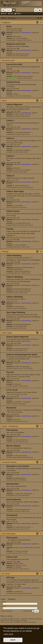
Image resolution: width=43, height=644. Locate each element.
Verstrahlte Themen (9, 462)
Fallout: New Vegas (15, 191)
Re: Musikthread (18, 592)
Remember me (28, 611)
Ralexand (11, 529)
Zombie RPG (28, 548)
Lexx (10, 207)
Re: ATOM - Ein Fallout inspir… (22, 366)
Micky (10, 308)
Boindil (10, 293)
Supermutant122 (13, 187)
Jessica (10, 569)
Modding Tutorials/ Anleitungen (23, 268)
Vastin (10, 553)
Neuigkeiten (6, 22)
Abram (10, 421)
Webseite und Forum (16, 44)
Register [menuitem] (40, 11)
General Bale (12, 40)
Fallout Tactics (13, 211)
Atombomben (13, 484)
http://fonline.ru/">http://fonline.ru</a (22, 238)
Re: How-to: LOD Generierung (22, 291)
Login (12, 14)
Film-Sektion (12, 430)
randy (10, 350)
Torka (10, 386)
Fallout (4, 101)
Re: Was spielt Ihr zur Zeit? (21, 349)
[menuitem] (41, 18)
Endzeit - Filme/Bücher (10, 426)
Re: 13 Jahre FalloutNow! (20, 38)
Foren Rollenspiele (8, 534)
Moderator (9, 34)
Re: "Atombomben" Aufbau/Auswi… (23, 494)
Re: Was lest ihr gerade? (20, 456)
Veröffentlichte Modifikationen (22, 289)
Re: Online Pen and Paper (21, 551)
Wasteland (11, 408)
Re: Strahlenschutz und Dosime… (23, 527)
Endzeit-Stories (13, 82)
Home (8, 10)
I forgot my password (6, 611)
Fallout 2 (10, 138)
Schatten (16, 94)
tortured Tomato (13, 368)
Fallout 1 (10, 120)
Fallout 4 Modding (15, 297)
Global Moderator (26, 33)
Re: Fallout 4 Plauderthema (21, 186)
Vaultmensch (12, 96)
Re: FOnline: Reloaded (19, 245)
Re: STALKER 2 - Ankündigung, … (23, 402)
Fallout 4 (10, 176)
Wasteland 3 (17, 420)
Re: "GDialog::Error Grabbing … (22, 150)
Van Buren (17, 168)
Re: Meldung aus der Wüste (21, 54)
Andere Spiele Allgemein (18, 337)
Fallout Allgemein (14, 104)
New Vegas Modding (16, 312)
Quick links (4, 11)
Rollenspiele (12, 538)
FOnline (10, 229)
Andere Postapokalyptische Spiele (22, 354)
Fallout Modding (14, 255)
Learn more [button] (8, 634)
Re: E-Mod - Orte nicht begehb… (22, 170)
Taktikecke (18, 565)
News (9, 26)
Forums (14, 11)
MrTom (10, 56)
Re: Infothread (17, 567)
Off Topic (11, 578)
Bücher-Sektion (13, 446)
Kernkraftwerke (14, 500)
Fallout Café (12, 557)
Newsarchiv (17, 36)
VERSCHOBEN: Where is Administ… (24, 76)
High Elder (11, 117)
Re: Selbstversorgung (19, 478)
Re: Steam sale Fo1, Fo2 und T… (22, 115)
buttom (10, 172)
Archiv (24, 565)
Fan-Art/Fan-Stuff (8, 60)
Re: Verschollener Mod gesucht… (22, 132)
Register (19, 14)
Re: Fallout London (18, 307)
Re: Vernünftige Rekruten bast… (22, 223)
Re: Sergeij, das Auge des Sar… (22, 509)
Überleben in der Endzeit (18, 466)
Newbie (10, 152)
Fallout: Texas (19, 548)
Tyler (10, 328)
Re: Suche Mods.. (18, 205)
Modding (5, 252)
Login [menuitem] (37, 11)
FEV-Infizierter (12, 78)
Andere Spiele (7, 333)
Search (5, 14)
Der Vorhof (6, 574)
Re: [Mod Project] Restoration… (22, 271)
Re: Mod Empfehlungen (20, 326)
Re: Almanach (17, 384)
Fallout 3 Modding (15, 277)
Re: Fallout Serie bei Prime (21, 440)
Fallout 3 (10, 156)
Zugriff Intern (35, 33)
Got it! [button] (13, 640)
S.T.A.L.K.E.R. (12, 390)
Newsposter (17, 33)
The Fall (10, 372)
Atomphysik (12, 515)
